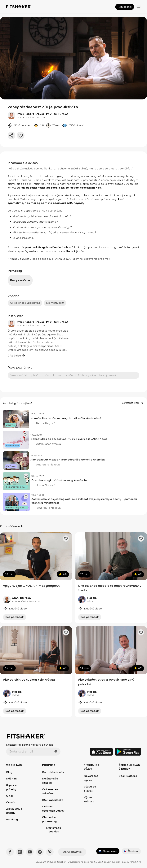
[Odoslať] (56, 752)
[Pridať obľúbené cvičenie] (66, 539)
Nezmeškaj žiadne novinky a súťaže (30, 745)
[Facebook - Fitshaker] (10, 852)
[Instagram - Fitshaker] (20, 852)
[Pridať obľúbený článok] (25, 414)
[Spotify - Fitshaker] (40, 852)
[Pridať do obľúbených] (21, 135)
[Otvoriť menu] (139, 7)
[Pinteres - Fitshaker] (50, 852)
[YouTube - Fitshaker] (30, 852)
